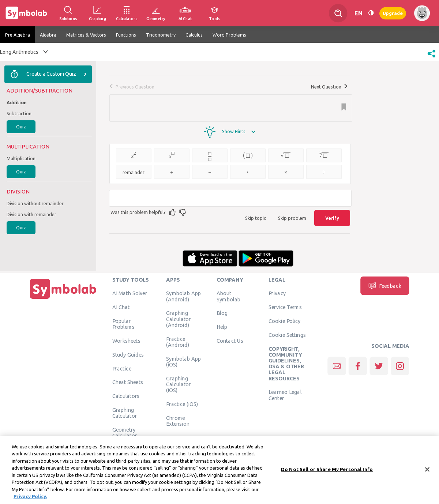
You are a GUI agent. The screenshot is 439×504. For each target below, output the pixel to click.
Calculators (126, 396)
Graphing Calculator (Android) (179, 319)
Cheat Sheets (128, 382)
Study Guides (128, 354)
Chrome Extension (178, 421)
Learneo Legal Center (285, 395)
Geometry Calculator (125, 432)
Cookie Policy (284, 321)
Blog (222, 313)
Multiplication (21, 158)
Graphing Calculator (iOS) (179, 384)
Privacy (277, 293)
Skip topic (256, 218)
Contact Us (230, 341)
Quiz (21, 127)
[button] (432, 58)
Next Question (329, 87)
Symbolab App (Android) (183, 296)
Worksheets (126, 341)
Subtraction (19, 113)
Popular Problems (123, 324)
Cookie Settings (287, 335)
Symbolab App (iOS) (183, 361)
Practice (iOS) (182, 404)
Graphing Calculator (125, 413)
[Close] (427, 474)
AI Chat (121, 307)
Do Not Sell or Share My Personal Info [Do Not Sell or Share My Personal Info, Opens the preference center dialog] (327, 473)
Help (222, 327)
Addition (17, 102)
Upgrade (393, 13)
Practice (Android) (178, 342)
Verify (332, 218)
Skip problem (292, 218)
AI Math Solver (130, 293)
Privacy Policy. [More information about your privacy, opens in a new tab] (30, 501)
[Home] (63, 299)
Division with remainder (31, 214)
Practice (122, 368)
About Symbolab (228, 296)
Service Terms (285, 307)
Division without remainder (35, 203)
